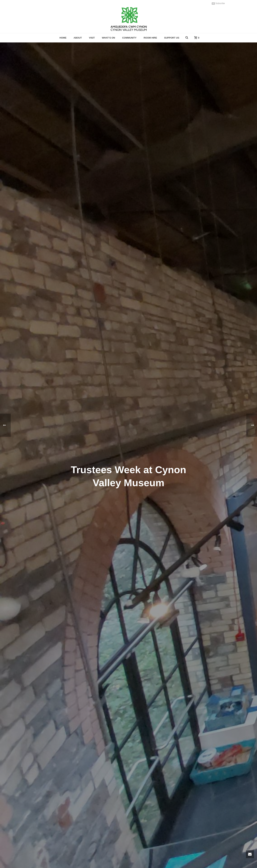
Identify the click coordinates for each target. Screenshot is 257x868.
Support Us (172, 38)
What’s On (108, 38)
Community (129, 38)
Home (63, 38)
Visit (92, 38)
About (78, 38)
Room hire (150, 38)
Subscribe (218, 3)
